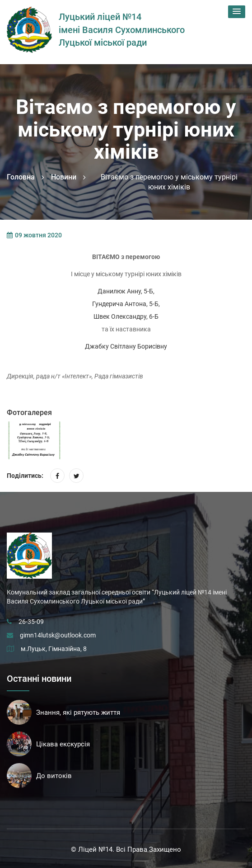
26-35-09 (31, 622)
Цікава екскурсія (63, 744)
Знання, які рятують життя (78, 712)
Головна (21, 177)
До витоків (54, 776)
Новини (64, 177)
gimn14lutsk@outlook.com (58, 635)
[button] (237, 12)
